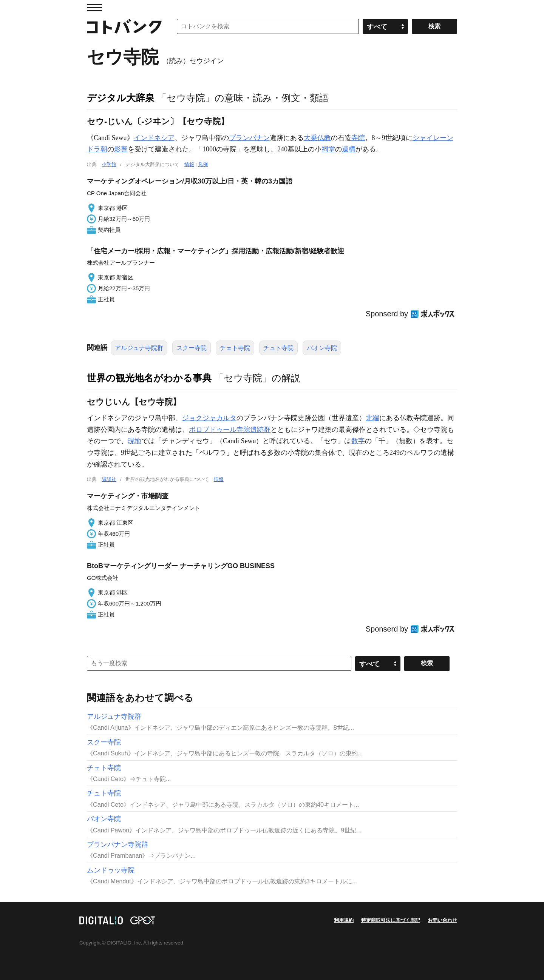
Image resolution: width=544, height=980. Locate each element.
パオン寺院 (322, 348)
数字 (358, 441)
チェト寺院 (235, 348)
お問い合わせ (442, 920)
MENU (94, 8)
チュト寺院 (278, 348)
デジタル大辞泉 (121, 98)
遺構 (349, 149)
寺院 (358, 138)
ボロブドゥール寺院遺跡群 (230, 430)
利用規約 (344, 920)
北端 (372, 418)
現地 (134, 441)
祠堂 (328, 149)
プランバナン (249, 138)
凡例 (203, 164)
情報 (189, 164)
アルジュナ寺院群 (139, 348)
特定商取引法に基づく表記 (391, 920)
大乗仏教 (317, 138)
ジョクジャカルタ (209, 418)
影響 (121, 149)
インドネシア (154, 138)
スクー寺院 (192, 348)
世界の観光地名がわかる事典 (149, 378)
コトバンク (124, 26)
